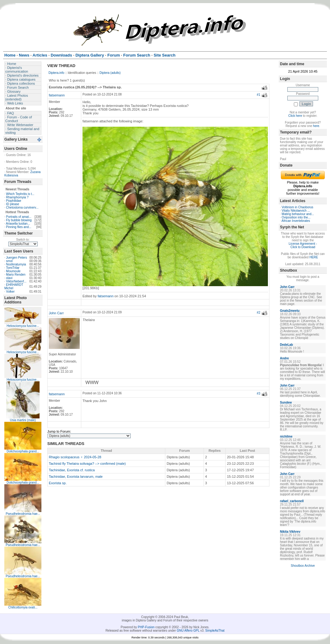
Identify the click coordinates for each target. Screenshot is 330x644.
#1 (258, 95)
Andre (284, 358)
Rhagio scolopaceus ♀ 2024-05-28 (75, 457)
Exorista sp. (58, 483)
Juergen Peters (17, 258)
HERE (314, 257)
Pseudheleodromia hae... (23, 514)
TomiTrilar (13, 268)
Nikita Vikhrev (290, 532)
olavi (9, 278)
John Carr (56, 313)
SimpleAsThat (215, 631)
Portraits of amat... (19, 217)
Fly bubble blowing (19, 220)
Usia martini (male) (23, 420)
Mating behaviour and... (298, 214)
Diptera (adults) (110, 73)
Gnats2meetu (290, 311)
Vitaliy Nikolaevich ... (296, 211)
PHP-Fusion (146, 627)
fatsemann (57, 95)
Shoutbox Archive (303, 566)
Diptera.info (56, 73)
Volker (11, 292)
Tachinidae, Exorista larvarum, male (76, 477)
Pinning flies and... (19, 227)
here (316, 126)
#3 (258, 394)
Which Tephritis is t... (20, 194)
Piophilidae (14, 201)
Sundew (286, 402)
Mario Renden (16, 275)
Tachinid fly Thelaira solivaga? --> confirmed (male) (87, 464)
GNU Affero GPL (188, 631)
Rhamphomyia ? (17, 197)
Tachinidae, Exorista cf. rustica (72, 470)
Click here (295, 116)
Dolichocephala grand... (23, 451)
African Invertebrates (296, 221)
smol (9, 261)
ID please (13, 204)
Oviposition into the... (296, 217)
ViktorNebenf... (16, 281)
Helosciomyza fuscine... (23, 326)
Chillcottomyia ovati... (23, 607)
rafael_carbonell (292, 501)
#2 (258, 313)
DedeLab (286, 345)
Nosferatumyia (16, 264)
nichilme (286, 436)
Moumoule (13, 271)
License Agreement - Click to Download (303, 245)
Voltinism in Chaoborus (298, 207)
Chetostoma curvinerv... (22, 208)
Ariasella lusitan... (18, 224)
